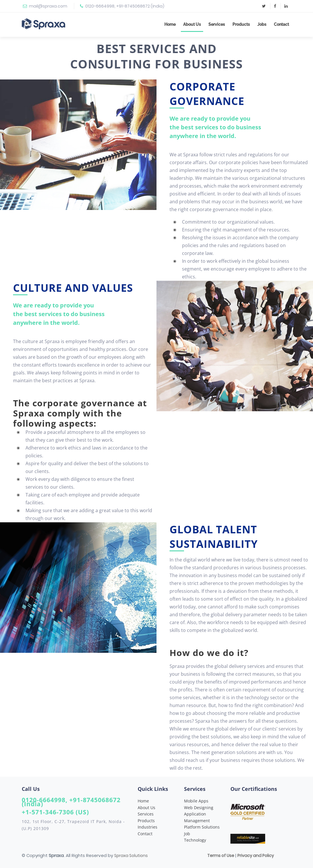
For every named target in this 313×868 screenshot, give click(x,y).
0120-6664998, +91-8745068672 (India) (125, 6)
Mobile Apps (196, 801)
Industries (148, 827)
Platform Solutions (202, 827)
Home (170, 24)
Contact (281, 24)
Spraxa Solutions (131, 856)
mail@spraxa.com (48, 6)
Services (217, 24)
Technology (195, 840)
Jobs (262, 24)
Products (241, 24)
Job (187, 834)
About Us (192, 24)
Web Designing (199, 808)
